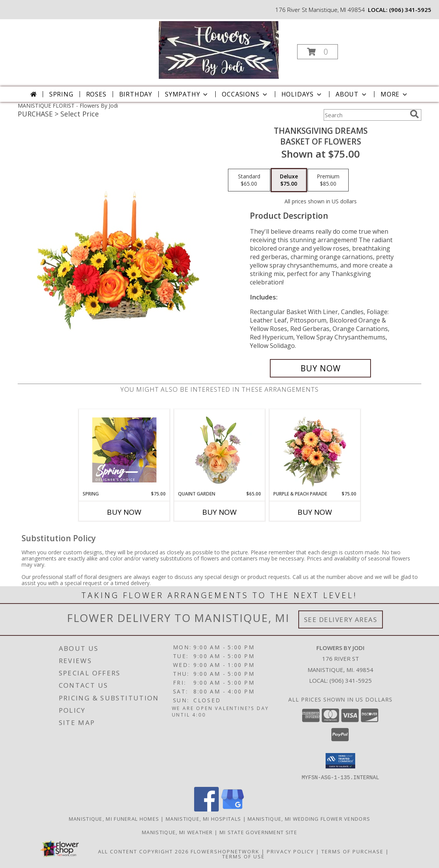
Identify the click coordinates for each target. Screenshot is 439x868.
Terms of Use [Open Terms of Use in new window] (244, 856)
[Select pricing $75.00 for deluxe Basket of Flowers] (289, 180)
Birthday (136, 94)
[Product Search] (365, 115)
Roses (96, 94)
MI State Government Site (258, 832)
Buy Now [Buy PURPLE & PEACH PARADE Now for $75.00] (315, 512)
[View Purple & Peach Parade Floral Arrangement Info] (315, 450)
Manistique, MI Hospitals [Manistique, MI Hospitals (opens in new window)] (203, 818)
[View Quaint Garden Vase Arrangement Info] (220, 450)
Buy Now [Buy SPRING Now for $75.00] (124, 512)
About (352, 94)
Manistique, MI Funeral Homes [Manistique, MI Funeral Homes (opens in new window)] (114, 818)
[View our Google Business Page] (233, 809)
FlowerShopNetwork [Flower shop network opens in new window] (225, 851)
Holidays (302, 94)
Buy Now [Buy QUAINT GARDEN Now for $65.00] (219, 512)
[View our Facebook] (206, 809)
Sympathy (187, 94)
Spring (61, 94)
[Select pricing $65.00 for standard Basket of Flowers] (249, 180)
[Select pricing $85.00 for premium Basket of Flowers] (328, 180)
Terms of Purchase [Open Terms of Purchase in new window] (353, 851)
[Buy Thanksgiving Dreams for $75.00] (320, 368)
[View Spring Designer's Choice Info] (124, 450)
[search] (414, 114)
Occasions (245, 94)
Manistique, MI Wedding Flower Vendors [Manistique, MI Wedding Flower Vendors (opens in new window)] (309, 818)
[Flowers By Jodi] (219, 49)
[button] (318, 52)
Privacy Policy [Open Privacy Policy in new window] (290, 851)
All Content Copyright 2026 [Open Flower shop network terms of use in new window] (143, 851)
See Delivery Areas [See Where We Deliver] (341, 619)
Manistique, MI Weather (177, 832)
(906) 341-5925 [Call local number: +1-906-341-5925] (410, 10)
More (395, 94)
